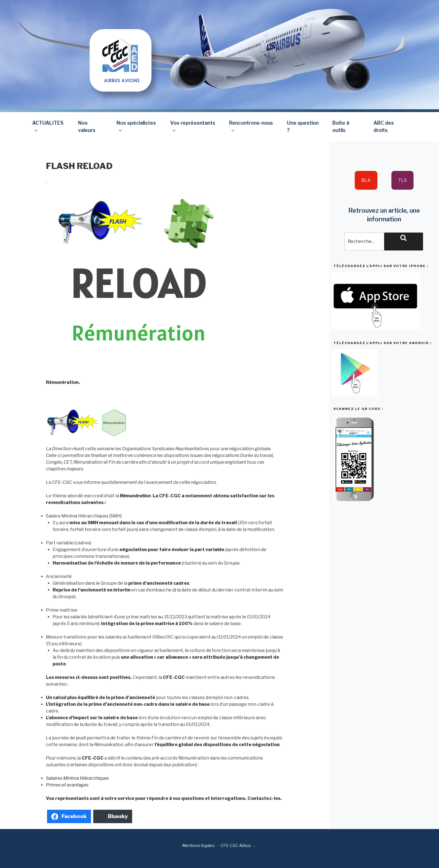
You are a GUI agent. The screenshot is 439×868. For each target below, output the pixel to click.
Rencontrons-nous (251, 127)
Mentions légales (199, 845)
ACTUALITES (48, 127)
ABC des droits (384, 127)
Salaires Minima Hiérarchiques (77, 778)
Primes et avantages (67, 785)
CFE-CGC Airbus (236, 845)
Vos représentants (193, 127)
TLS (402, 180)
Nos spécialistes (136, 127)
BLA (366, 180)
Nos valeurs (87, 127)
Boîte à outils (341, 127)
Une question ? (303, 127)
